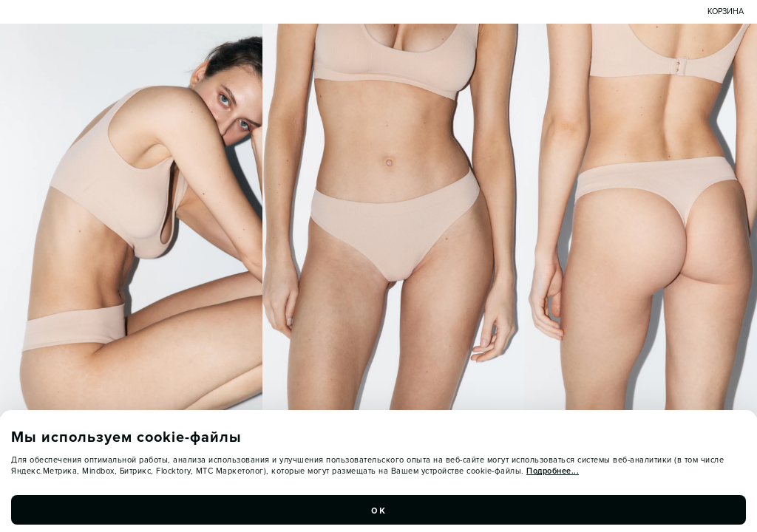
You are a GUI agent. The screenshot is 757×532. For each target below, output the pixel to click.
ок (378, 514)
